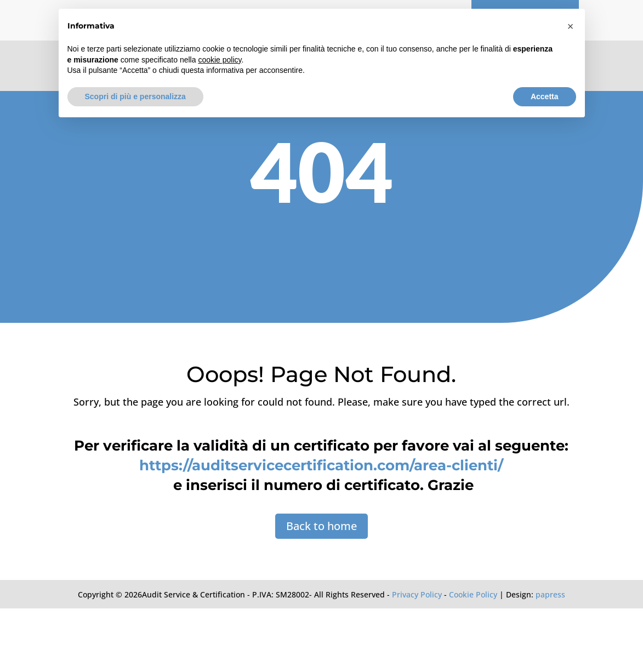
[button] (571, 26)
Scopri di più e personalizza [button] (135, 96)
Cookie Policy (473, 594)
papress (550, 594)
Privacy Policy (417, 594)
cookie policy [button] (220, 60)
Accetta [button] (545, 96)
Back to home (321, 526)
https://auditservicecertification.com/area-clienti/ (321, 465)
